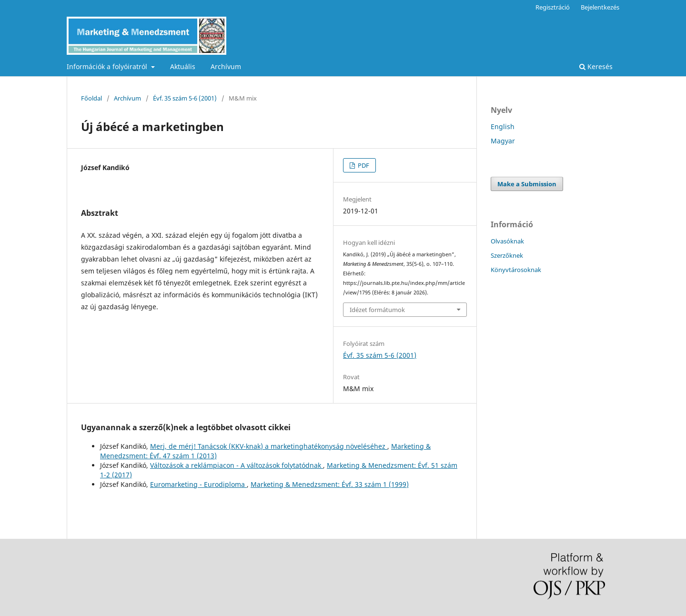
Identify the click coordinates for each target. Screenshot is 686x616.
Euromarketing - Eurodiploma (198, 484)
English (503, 126)
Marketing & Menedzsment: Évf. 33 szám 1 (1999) (330, 484)
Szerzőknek (507, 255)
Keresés (596, 66)
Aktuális (183, 66)
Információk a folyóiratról (108, 66)
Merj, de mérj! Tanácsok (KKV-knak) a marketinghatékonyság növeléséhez (269, 446)
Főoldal (91, 98)
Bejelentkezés (600, 7)
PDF (363, 165)
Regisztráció (553, 7)
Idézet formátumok (377, 310)
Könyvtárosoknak (516, 270)
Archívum (226, 66)
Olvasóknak (507, 241)
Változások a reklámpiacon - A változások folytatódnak (237, 465)
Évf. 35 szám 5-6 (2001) (185, 98)
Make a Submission (527, 184)
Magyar (503, 141)
